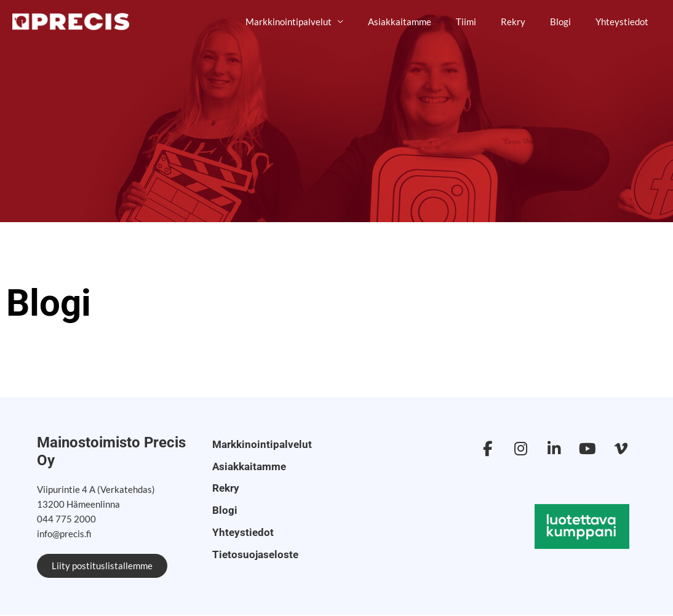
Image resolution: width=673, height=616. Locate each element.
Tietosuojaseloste (249, 542)
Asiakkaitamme (427, 22)
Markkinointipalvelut (322, 22)
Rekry (528, 22)
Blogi (570, 22)
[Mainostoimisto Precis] (71, 21)
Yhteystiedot (625, 22)
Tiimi (488, 22)
